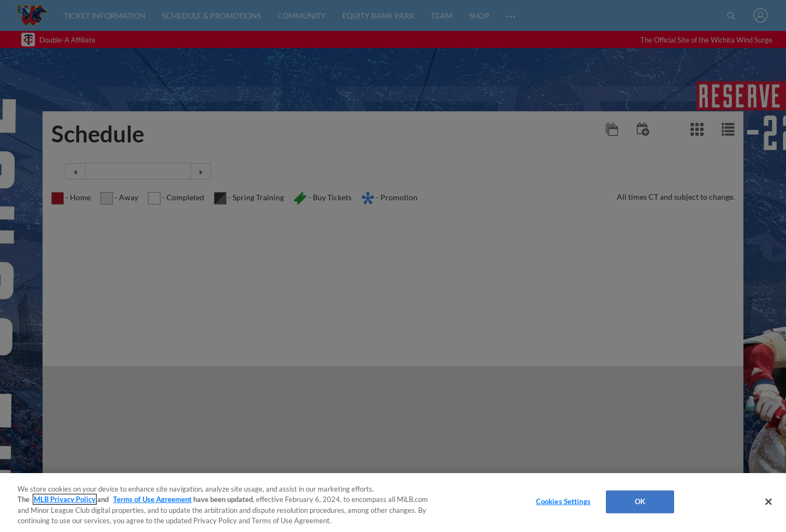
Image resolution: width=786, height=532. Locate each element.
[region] (393, 503)
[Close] (769, 501)
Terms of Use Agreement (152, 499)
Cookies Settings (563, 501)
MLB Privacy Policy (65, 499)
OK (640, 501)
